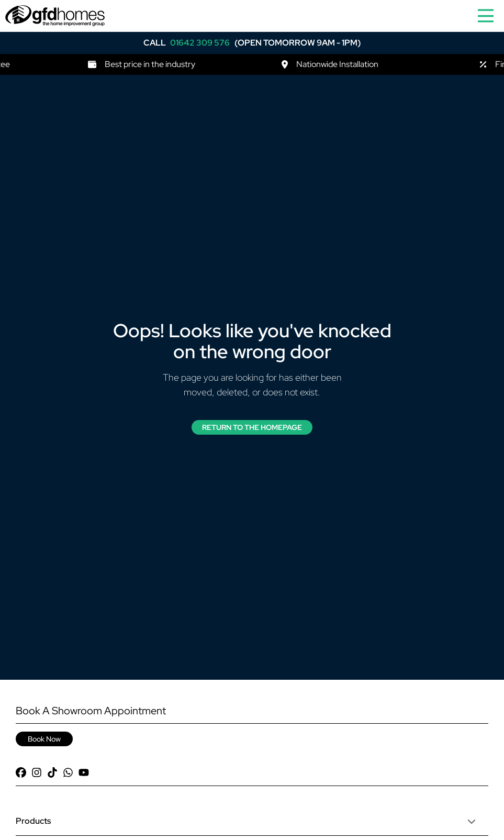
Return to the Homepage (252, 427)
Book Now (44, 739)
